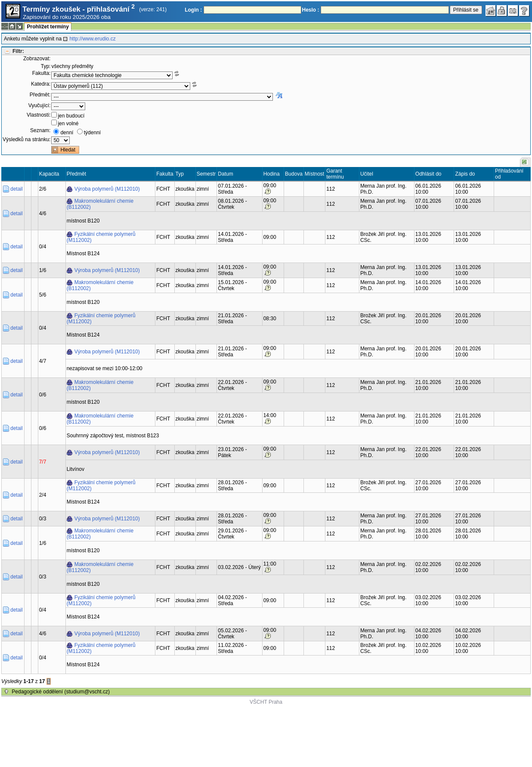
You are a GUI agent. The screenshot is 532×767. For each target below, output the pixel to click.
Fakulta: (42, 73)
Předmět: (40, 95)
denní (67, 133)
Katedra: (41, 84)
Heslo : (311, 10)
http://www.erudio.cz (92, 39)
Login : (193, 10)
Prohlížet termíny (48, 27)
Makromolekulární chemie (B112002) (100, 204)
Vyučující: (40, 105)
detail (17, 189)
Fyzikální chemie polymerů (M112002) (101, 237)
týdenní (92, 133)
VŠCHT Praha (266, 702)
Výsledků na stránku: (26, 139)
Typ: (46, 66)
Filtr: (18, 51)
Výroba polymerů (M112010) (107, 189)
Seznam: (40, 130)
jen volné (68, 124)
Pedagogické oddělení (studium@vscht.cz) (61, 692)
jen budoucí (71, 116)
